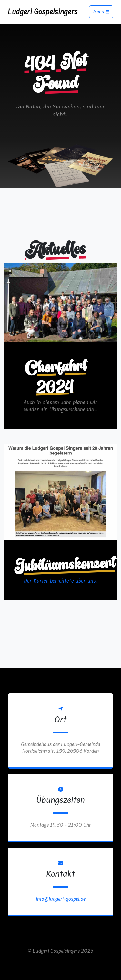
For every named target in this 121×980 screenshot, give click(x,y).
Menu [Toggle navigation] (101, 12)
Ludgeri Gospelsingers (43, 12)
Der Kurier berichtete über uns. (60, 581)
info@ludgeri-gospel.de (61, 899)
